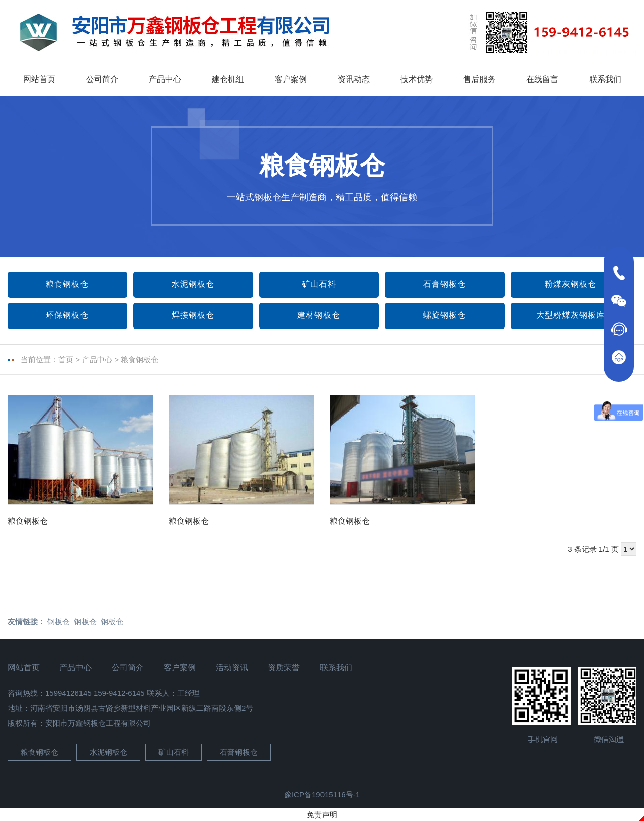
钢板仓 (59, 622)
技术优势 (417, 79)
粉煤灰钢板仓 (571, 284)
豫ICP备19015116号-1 (322, 795)
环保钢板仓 (67, 315)
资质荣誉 (284, 667)
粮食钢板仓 (67, 284)
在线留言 (542, 79)
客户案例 (291, 79)
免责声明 (322, 815)
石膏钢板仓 (445, 284)
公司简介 (102, 79)
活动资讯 (232, 667)
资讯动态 (354, 79)
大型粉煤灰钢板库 (571, 315)
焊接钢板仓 (193, 315)
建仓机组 (228, 79)
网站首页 (39, 79)
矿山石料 (319, 284)
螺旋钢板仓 (445, 315)
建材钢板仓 (319, 315)
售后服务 (479, 79)
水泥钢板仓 (193, 284)
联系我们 (605, 79)
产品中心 (165, 79)
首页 (66, 359)
